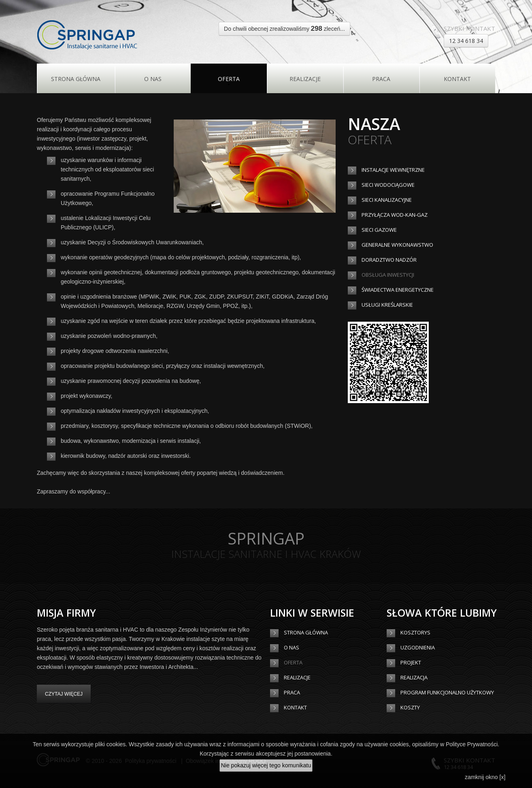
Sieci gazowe (379, 230)
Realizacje (305, 79)
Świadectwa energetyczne (398, 290)
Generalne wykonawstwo (397, 245)
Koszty (410, 707)
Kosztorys (415, 632)
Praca (381, 79)
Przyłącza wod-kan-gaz (395, 215)
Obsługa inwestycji (388, 275)
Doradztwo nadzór (389, 260)
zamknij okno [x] (485, 777)
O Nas (153, 79)
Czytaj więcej (64, 694)
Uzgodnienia (418, 647)
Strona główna (76, 79)
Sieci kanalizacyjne (387, 200)
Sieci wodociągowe (388, 185)
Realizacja (414, 677)
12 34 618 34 (466, 41)
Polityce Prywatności (472, 744)
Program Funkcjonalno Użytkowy (447, 692)
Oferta (229, 79)
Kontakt (457, 79)
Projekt (411, 662)
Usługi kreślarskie (387, 305)
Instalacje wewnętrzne (393, 170)
